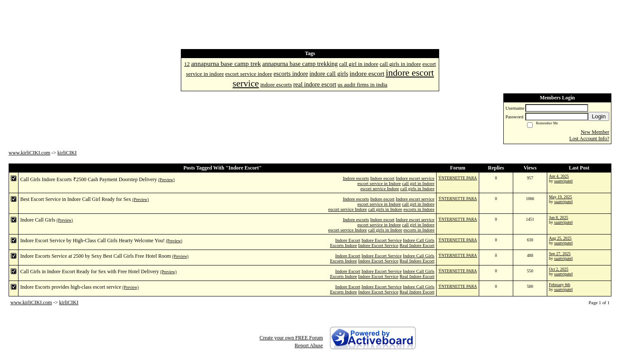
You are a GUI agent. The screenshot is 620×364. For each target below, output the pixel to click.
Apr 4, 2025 (559, 176)
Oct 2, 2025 (559, 269)
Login (599, 116)
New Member (595, 132)
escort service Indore (380, 188)
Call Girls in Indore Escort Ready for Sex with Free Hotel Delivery (90, 271)
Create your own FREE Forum (291, 338)
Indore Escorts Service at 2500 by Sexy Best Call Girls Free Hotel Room (96, 256)
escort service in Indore (379, 183)
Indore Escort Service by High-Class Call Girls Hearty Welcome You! (92, 241)
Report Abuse (309, 345)
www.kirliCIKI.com (29, 153)
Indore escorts (356, 178)
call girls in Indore (417, 188)
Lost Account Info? (589, 139)
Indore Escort (347, 240)
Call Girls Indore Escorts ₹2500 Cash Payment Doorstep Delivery (89, 179)
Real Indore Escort (417, 245)
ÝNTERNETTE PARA (457, 178)
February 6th (560, 285)
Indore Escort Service (382, 240)
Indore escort (383, 178)
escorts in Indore (419, 209)
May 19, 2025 (561, 197)
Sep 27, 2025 (560, 254)
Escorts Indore (343, 245)
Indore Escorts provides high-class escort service (71, 287)
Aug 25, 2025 (560, 238)
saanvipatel (563, 181)
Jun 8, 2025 (559, 217)
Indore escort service (415, 178)
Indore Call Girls (38, 220)
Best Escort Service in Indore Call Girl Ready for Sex (76, 199)
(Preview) (167, 180)
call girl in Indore (418, 183)
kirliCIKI (67, 153)
